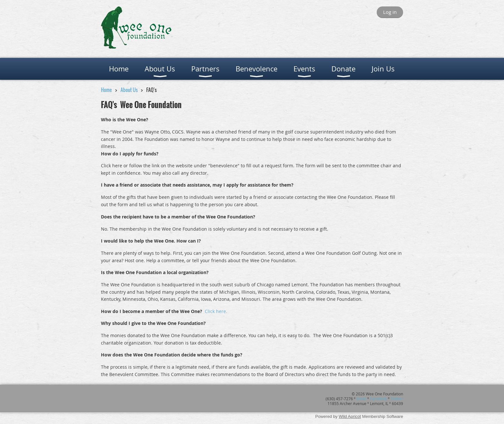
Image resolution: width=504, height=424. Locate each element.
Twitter (397, 399)
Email (361, 399)
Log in (390, 12)
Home (106, 90)
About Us (129, 90)
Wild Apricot (350, 416)
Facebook (378, 399)
